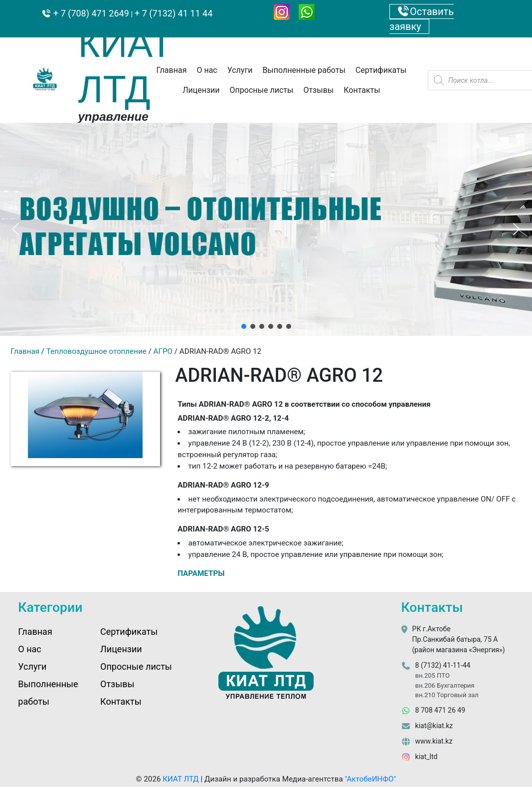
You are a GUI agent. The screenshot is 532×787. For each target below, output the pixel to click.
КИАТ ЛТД (181, 779)
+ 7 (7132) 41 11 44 (174, 13)
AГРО (163, 351)
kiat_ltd (427, 757)
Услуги (240, 70)
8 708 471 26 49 (440, 710)
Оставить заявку (422, 19)
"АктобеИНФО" (370, 779)
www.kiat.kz (434, 741)
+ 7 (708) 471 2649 (90, 13)
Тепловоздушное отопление (96, 351)
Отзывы (318, 90)
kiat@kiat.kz (434, 726)
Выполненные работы (304, 70)
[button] (15, 229)
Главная (172, 70)
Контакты (362, 90)
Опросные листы (262, 90)
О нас (207, 70)
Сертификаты (381, 70)
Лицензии (201, 90)
